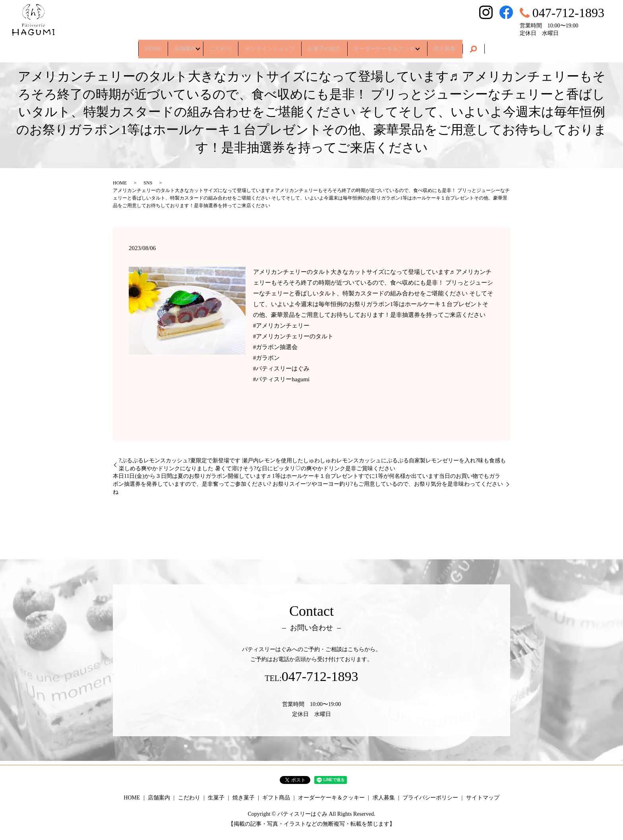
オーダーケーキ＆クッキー (399, 46)
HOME (133, 46)
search (496, 46)
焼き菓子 (244, 798)
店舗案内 (172, 46)
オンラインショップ (270, 46)
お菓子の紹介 (330, 46)
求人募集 (464, 46)
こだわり (215, 46)
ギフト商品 (276, 798)
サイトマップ (483, 798)
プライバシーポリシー (430, 798)
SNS (148, 183)
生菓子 (216, 798)
